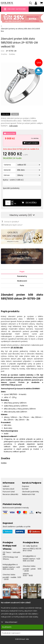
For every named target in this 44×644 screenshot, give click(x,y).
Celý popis (13, 126)
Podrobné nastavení (11, 633)
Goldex (12, 54)
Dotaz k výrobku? (10, 222)
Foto (22, 286)
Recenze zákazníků (10, 494)
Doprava (26, 486)
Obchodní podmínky (31, 492)
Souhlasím (7, 627)
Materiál (7, 170)
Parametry (22, 276)
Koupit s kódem (31, 143)
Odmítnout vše (22, 639)
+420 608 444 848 (32, 560)
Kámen (7, 175)
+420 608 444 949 (11, 568)
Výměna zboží (8, 489)
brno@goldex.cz (29, 556)
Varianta (7, 165)
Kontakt (25, 489)
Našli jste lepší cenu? (12, 225)
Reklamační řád (28, 494)
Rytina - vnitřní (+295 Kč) (13, 180)
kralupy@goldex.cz (10, 564)
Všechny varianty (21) (22, 215)
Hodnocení (22, 281)
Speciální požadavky (11, 188)
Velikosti (6, 486)
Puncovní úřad (9, 492)
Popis (22, 272)
